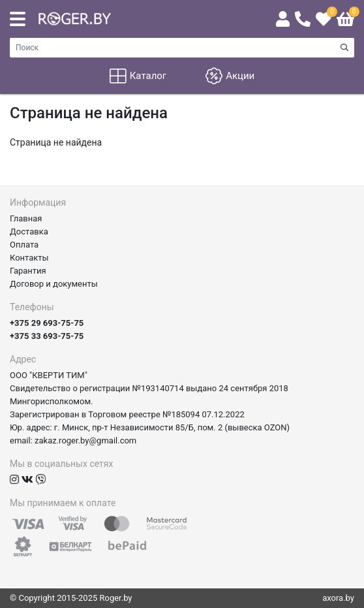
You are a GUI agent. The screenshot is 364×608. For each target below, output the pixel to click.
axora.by (338, 598)
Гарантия (28, 271)
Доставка (29, 232)
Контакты (29, 258)
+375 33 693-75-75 (47, 336)
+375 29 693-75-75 (47, 323)
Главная (26, 218)
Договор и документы (54, 284)
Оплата (24, 245)
